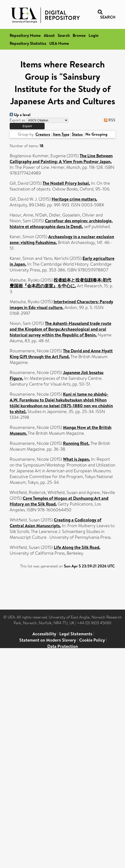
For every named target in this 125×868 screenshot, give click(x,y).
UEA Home (59, 43)
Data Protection (63, 646)
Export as (17, 120)
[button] (27, 126)
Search (64, 35)
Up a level (20, 115)
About (49, 35)
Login (94, 35)
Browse (79, 35)
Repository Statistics (28, 43)
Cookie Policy (92, 640)
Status (77, 134)
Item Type (61, 134)
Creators (43, 134)
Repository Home (25, 35)
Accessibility (44, 634)
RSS (109, 120)
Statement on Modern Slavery (48, 640)
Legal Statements (76, 634)
